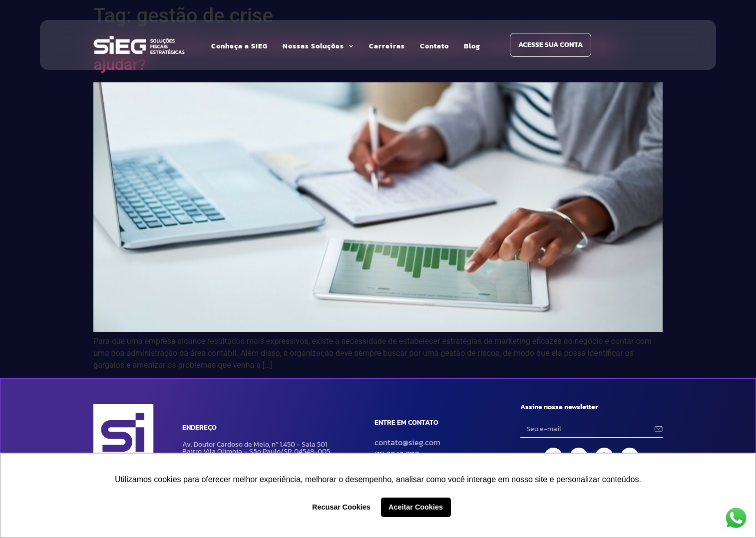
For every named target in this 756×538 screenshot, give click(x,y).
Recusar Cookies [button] (341, 507)
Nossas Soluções (318, 46)
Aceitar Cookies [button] (416, 507)
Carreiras (387, 46)
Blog (472, 46)
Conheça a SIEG (239, 46)
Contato (434, 46)
